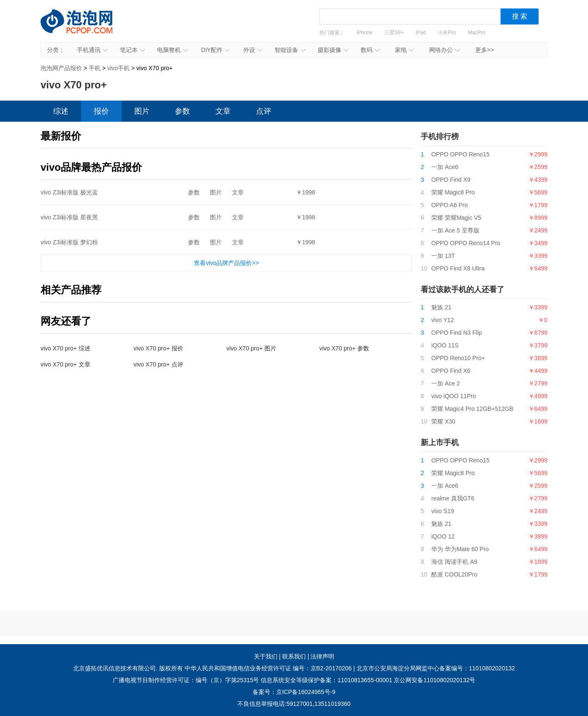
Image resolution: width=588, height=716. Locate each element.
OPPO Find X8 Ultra (458, 268)
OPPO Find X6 (451, 371)
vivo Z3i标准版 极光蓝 (69, 192)
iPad (421, 33)
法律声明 (322, 656)
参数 (182, 111)
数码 (370, 50)
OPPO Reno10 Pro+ (458, 358)
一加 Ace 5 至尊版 (455, 230)
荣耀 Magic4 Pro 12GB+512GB (472, 409)
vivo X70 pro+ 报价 (158, 348)
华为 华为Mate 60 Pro (460, 549)
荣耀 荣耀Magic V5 (456, 218)
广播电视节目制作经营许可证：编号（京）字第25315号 (186, 680)
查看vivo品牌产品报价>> (226, 263)
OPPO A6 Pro (449, 205)
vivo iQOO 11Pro (454, 396)
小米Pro (447, 33)
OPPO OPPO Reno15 (460, 154)
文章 (223, 111)
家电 (404, 50)
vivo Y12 (442, 320)
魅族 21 (441, 307)
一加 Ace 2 (446, 383)
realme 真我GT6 (453, 498)
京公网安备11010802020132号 (434, 680)
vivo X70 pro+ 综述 (65, 348)
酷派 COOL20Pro (454, 574)
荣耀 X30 (443, 421)
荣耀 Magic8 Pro (453, 192)
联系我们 (294, 656)
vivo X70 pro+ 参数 (344, 348)
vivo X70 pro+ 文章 (65, 364)
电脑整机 (173, 50)
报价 (101, 111)
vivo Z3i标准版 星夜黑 (69, 217)
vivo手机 (118, 68)
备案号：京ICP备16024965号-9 (294, 692)
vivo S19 (443, 511)
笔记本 (132, 50)
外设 (253, 50)
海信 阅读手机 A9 (454, 562)
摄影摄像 (333, 50)
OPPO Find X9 (451, 180)
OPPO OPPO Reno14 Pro (466, 243)
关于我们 (266, 656)
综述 (61, 111)
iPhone (364, 33)
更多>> (485, 50)
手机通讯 (92, 50)
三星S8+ (394, 33)
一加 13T (443, 256)
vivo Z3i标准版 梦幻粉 (69, 242)
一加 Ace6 (445, 167)
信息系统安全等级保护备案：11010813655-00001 (326, 680)
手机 (95, 68)
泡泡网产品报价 (85, 27)
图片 (142, 111)
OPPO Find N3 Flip (457, 333)
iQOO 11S (445, 345)
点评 (264, 111)
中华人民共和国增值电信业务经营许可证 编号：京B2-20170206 (268, 668)
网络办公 (445, 50)
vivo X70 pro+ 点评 (158, 364)
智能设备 (290, 50)
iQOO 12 (443, 536)
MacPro (477, 33)
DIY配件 (215, 50)
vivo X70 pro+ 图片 (251, 348)
